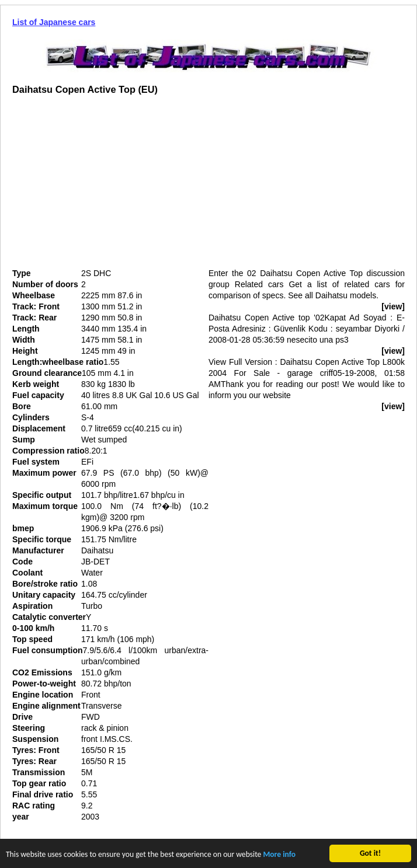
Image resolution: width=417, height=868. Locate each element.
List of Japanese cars (54, 22)
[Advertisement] (110, 186)
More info (279, 855)
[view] (393, 306)
